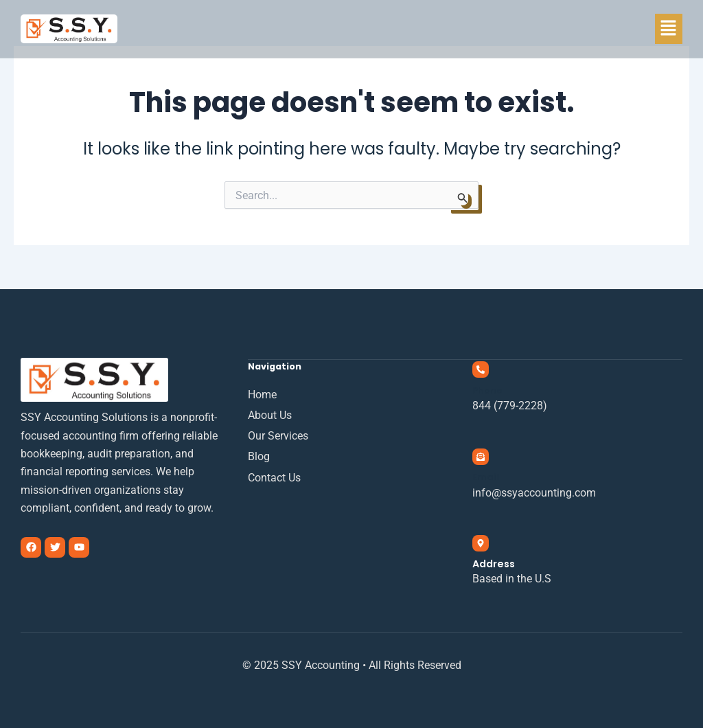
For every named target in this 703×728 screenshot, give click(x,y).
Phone (487, 390)
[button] (669, 29)
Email (486, 477)
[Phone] (481, 369)
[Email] (481, 457)
